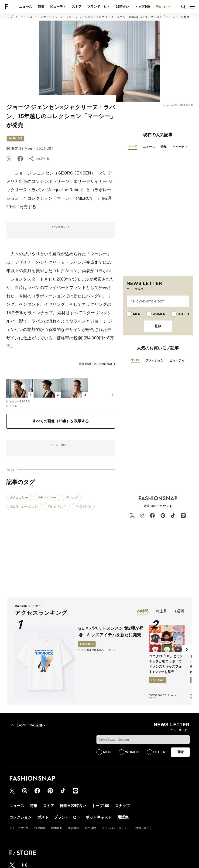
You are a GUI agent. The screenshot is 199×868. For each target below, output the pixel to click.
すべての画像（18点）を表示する (61, 421)
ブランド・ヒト (99, 7)
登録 (158, 326)
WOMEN (159, 314)
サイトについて (19, 828)
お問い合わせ (144, 828)
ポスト (43, 817)
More (163, 7)
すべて (133, 147)
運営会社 (74, 828)
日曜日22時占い (73, 806)
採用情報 (40, 828)
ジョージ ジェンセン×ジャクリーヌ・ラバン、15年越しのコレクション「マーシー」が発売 (128, 17)
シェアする (39, 159)
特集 (41, 7)
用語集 (123, 817)
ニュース (26, 7)
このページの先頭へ (27, 725)
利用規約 (90, 828)
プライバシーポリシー (116, 828)
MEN (137, 314)
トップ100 (142, 7)
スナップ (122, 806)
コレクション (21, 817)
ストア (77, 7)
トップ (8, 17)
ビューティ (58, 7)
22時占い (122, 7)
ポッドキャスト (99, 817)
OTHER (183, 314)
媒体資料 (57, 828)
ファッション (49, 17)
